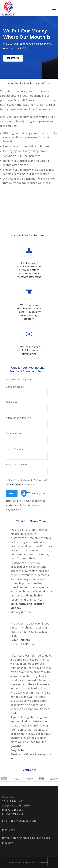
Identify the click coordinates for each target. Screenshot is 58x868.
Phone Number (27, 454)
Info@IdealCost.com (23, 821)
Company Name (27, 391)
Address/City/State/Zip (27, 422)
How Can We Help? (27, 469)
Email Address (27, 438)
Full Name (27, 407)
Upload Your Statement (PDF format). (27, 482)
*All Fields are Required (19, 380)
